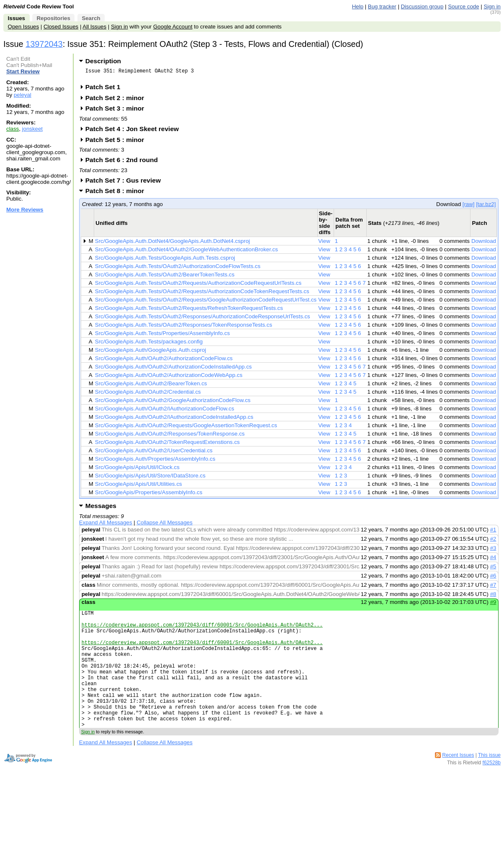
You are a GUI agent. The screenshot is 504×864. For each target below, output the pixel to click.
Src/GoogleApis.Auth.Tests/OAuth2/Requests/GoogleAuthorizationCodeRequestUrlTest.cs (206, 302)
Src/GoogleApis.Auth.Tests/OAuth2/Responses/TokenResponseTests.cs (184, 327)
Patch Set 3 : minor (118, 111)
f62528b (492, 790)
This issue (489, 783)
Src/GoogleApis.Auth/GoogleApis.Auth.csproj (150, 352)
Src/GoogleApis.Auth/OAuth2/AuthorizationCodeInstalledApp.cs (174, 369)
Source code (463, 6)
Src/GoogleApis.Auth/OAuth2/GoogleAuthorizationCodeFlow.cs (173, 403)
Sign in (492, 6)
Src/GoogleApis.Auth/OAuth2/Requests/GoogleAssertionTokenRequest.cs (186, 428)
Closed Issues (61, 27)
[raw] (469, 207)
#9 (493, 605)
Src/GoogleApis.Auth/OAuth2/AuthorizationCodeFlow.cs (164, 361)
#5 (493, 569)
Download (484, 244)
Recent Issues (458, 783)
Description (103, 61)
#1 (493, 532)
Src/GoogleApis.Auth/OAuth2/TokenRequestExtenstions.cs (167, 445)
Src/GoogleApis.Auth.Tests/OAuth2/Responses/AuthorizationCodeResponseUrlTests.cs (203, 319)
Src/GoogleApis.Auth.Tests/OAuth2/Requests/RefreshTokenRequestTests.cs (189, 311)
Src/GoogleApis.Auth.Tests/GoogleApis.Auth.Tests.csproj (165, 260)
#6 (493, 578)
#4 (493, 560)
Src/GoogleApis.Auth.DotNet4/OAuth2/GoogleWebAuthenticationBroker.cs (186, 252)
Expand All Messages (106, 525)
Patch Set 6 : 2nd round (124, 162)
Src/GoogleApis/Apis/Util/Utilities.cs (139, 486)
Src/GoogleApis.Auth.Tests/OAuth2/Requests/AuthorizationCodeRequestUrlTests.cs (198, 285)
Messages (101, 508)
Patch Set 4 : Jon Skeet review (135, 131)
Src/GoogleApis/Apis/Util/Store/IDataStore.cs (150, 478)
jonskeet (32, 129)
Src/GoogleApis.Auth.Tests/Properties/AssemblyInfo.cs (162, 336)
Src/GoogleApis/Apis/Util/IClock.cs (137, 470)
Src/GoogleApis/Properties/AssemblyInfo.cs (149, 495)
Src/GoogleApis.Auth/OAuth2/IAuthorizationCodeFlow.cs (165, 411)
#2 (493, 541)
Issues (17, 18)
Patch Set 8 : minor (118, 193)
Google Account (173, 27)
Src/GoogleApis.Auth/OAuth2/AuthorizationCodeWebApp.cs (169, 378)
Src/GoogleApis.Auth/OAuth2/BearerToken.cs (151, 386)
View (324, 244)
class (13, 129)
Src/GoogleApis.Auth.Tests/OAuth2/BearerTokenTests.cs (165, 277)
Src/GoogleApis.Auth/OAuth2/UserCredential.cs (154, 453)
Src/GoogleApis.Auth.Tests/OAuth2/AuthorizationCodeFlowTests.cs (178, 269)
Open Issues (23, 27)
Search (91, 18)
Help (358, 6)
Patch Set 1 (106, 89)
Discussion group (422, 6)
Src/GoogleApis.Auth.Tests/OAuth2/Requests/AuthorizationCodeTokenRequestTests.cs (202, 294)
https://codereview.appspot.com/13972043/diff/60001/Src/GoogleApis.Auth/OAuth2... (202, 631)
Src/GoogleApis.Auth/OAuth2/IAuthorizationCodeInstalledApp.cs (174, 419)
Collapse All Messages (164, 525)
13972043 (44, 44)
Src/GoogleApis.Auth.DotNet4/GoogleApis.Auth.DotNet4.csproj (172, 244)
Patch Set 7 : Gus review (126, 183)
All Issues (94, 27)
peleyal (23, 95)
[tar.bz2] (486, 207)
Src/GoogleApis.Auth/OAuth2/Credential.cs (148, 394)
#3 (493, 551)
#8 (493, 597)
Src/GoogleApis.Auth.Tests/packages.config (149, 344)
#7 (493, 587)
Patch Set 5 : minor (118, 142)
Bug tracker (382, 6)
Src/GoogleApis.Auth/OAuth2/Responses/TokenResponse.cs (170, 436)
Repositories (53, 18)
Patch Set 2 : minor (118, 100)
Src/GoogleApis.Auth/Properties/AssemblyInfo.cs (155, 461)
